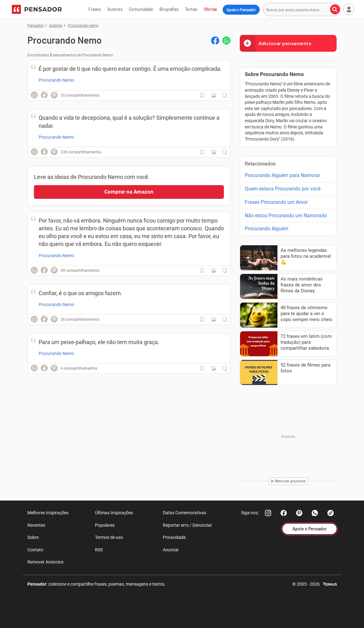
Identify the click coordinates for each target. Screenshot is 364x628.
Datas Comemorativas (184, 513)
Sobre (33, 537)
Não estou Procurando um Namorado (286, 216)
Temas (191, 9)
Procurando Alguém (267, 229)
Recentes (36, 525)
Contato (35, 550)
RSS (99, 550)
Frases (95, 9)
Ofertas (210, 9)
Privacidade (174, 537)
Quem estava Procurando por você (283, 189)
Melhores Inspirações (48, 513)
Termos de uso (109, 537)
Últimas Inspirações (114, 513)
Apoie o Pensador (241, 10)
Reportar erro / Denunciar (187, 525)
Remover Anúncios (45, 562)
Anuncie (171, 550)
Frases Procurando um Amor (276, 202)
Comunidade (141, 9)
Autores (115, 9)
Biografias (169, 9)
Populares (105, 525)
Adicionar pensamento (276, 43)
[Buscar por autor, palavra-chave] (335, 9)
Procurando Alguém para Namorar (282, 175)
